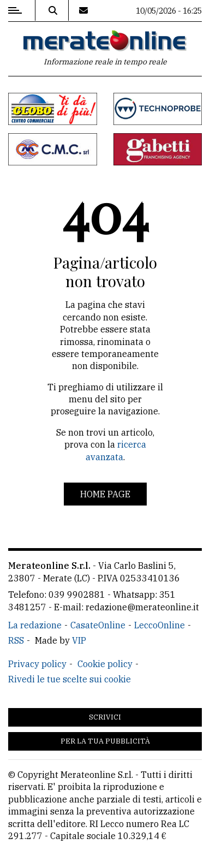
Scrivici (105, 717)
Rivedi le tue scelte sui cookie (70, 679)
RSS (16, 640)
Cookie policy (105, 664)
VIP (79, 640)
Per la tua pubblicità (105, 741)
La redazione (35, 625)
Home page (105, 494)
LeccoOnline (160, 625)
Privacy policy (37, 664)
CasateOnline (98, 625)
